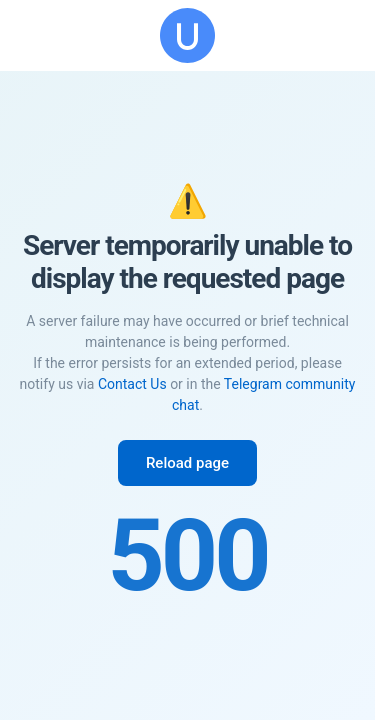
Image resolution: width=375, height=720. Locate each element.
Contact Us (132, 384)
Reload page (187, 463)
